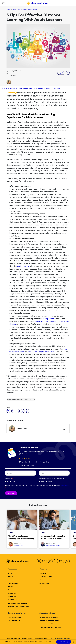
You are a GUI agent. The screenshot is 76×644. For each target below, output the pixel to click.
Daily (41, 481)
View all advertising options (51, 627)
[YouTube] (56, 561)
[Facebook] (39, 561)
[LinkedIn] (50, 561)
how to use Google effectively (41, 352)
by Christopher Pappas (53, 545)
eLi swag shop (44, 583)
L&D (13, 481)
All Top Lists (12, 596)
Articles (11, 573)
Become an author (14, 617)
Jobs (10, 590)
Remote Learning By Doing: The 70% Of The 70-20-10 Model (53, 537)
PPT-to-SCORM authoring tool (19, 606)
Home (8, 9)
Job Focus (9, 479)
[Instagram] (67, 561)
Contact (42, 580)
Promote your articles (47, 624)
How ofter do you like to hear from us (52, 479)
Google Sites (49, 319)
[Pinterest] (62, 561)
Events (10, 587)
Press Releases (13, 583)
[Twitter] (45, 561)
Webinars (11, 580)
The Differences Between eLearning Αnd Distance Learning (21, 537)
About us (43, 573)
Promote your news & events (49, 621)
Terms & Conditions (13, 638)
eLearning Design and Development (25, 9)
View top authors (14, 621)
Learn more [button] (65, 486)
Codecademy (23, 266)
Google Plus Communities (45, 321)
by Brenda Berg (19, 545)
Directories (12, 593)
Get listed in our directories (49, 617)
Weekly (49, 481)
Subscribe (11, 493)
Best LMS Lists (13, 600)
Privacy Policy (27, 638)
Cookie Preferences (41, 638)
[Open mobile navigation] (3, 3)
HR (8, 481)
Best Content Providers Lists (18, 603)
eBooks (10, 577)
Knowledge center (46, 577)
